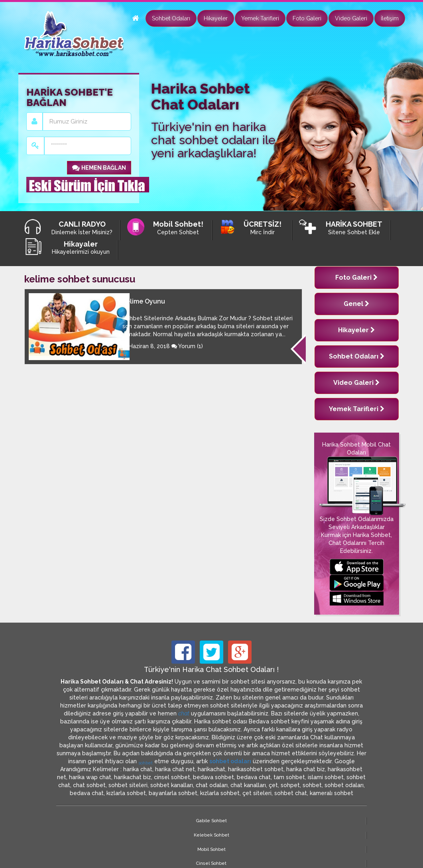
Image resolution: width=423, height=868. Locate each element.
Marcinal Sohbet (289, 821)
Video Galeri (351, 18)
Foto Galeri (307, 18)
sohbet (146, 763)
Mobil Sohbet (186, 821)
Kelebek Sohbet (134, 821)
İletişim (390, 18)
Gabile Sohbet (82, 821)
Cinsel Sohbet (237, 821)
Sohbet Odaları (171, 18)
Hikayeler (216, 18)
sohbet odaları (230, 761)
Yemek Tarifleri (260, 18)
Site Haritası (341, 821)
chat (184, 713)
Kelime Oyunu (144, 301)
